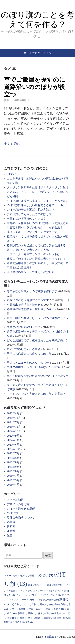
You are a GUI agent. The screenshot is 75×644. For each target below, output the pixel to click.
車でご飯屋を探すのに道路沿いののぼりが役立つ (35, 87)
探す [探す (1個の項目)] (42, 613)
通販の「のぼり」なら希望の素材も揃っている (36, 259)
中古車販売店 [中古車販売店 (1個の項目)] (51, 600)
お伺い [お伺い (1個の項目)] (22, 576)
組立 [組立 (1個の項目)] (23, 618)
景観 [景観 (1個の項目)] (50, 613)
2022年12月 (14, 431)
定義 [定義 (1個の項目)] (50, 609)
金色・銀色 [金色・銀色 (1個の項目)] (64, 618)
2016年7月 (13, 476)
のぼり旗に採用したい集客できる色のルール (35, 205)
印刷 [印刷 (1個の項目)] (64, 604)
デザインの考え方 (18, 504)
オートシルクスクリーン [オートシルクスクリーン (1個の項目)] (32, 595)
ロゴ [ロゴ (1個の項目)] (38, 600)
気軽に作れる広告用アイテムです (28, 300)
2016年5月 (13, 480)
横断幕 (11, 526)
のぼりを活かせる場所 (21, 509)
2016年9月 (13, 467)
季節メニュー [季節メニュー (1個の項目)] (37, 609)
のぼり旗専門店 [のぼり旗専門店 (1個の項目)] (56, 585)
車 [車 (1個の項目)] (30, 618)
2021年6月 (13, 445)
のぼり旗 (12, 513)
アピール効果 (15, 500)
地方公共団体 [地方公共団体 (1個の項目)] (20, 609)
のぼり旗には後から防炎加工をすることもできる (38, 201)
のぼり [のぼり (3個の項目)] (45, 575)
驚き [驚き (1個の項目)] (29, 622)
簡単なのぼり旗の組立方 (22, 327)
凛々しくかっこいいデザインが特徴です (32, 232)
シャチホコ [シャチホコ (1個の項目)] (54, 595)
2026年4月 (13, 413)
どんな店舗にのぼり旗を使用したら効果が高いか (38, 340)
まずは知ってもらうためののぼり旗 (29, 214)
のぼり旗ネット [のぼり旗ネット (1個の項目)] (37, 585)
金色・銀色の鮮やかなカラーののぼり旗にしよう (38, 318)
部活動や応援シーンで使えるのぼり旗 (31, 272)
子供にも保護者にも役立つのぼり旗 (29, 354)
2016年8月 (13, 471)
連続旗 (11, 531)
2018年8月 (13, 462)
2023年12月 (14, 427)
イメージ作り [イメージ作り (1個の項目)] (44, 591)
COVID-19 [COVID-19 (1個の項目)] (10, 576)
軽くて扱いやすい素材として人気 (28, 250)
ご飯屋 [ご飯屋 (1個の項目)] (32, 576)
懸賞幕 (11, 522)
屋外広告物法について (21, 518)
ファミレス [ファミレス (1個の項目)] (14, 600)
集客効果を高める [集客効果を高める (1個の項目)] (14, 622)
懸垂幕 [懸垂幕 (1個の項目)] (22, 613)
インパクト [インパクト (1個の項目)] (60, 591)
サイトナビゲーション (38, 53)
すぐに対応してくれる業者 (24, 349)
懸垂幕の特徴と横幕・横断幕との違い (31, 309)
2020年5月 (13, 458)
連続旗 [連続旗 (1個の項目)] (39, 618)
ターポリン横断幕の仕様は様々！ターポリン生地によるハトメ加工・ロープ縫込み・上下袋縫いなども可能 (38, 192)
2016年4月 (13, 485)
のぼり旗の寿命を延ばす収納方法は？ (31, 210)
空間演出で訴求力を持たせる (25, 305)
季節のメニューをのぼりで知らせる (29, 363)
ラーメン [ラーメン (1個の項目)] (28, 600)
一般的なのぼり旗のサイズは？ (26, 219)
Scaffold (50, 637)
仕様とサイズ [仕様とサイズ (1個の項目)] (23, 604)
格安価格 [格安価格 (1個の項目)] (13, 618)
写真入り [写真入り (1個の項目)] (46, 604)
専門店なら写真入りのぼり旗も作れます (32, 291)
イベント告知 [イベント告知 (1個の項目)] (27, 591)
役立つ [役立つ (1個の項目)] (12, 613)
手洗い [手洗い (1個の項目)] (33, 613)
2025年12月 (14, 418)
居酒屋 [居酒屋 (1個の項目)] (59, 609)
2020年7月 (13, 453)
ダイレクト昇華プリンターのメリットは (35, 254)
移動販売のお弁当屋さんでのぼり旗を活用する (36, 245)
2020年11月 (14, 449)
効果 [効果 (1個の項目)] (56, 604)
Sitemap (11, 174)
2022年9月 (13, 436)
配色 (10, 535)
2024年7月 (13, 422)
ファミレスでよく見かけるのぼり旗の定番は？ (36, 394)
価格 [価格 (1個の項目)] (35, 604)
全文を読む (12, 144)
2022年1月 (13, 440)
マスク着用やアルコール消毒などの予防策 (33, 367)
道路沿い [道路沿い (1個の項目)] (50, 618)
